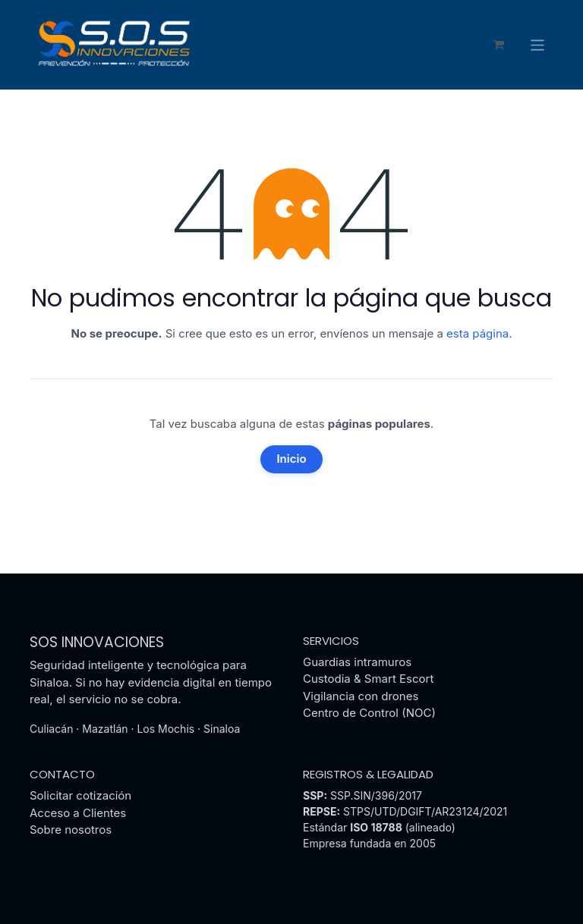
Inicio (291, 459)
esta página (477, 334)
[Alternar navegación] (538, 45)
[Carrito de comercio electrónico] (499, 46)
